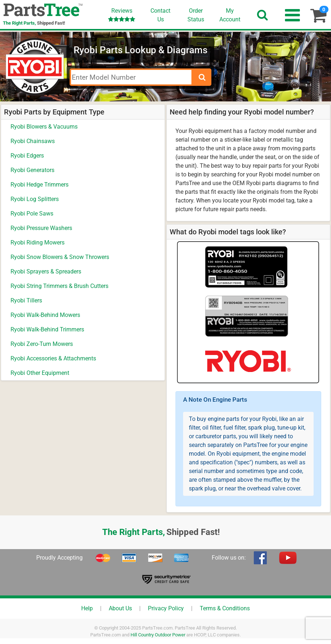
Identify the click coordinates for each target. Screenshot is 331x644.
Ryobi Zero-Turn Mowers (42, 344)
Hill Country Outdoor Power (158, 635)
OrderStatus (196, 15)
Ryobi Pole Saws (32, 214)
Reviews (122, 15)
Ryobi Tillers (26, 300)
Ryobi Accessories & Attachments (53, 358)
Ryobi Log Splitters (35, 199)
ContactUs (160, 15)
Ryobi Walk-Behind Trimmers (47, 329)
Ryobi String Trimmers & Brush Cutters (59, 286)
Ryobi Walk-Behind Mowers (45, 315)
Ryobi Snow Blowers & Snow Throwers (60, 257)
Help (87, 608)
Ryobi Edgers (27, 156)
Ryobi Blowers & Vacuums (44, 127)
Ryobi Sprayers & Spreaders (46, 271)
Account (230, 15)
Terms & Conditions (225, 608)
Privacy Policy (166, 608)
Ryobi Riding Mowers (38, 242)
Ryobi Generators (32, 170)
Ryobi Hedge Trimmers (40, 185)
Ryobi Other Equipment (40, 373)
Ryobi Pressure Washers (41, 228)
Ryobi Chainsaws (33, 141)
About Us (120, 608)
